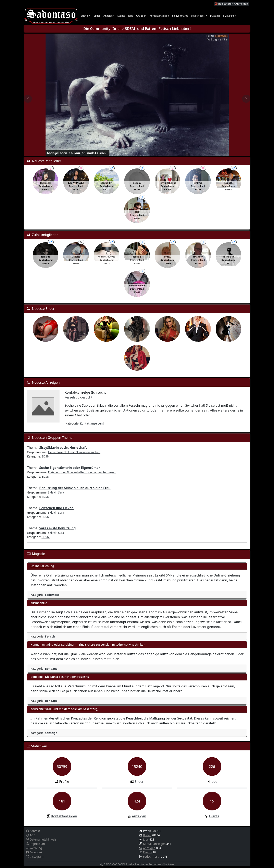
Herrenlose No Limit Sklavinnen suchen (74, 452)
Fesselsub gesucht (78, 397)
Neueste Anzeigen (46, 382)
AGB (31, 835)
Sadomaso (52, 595)
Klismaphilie (39, 603)
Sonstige (51, 733)
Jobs (130, 16)
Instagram (35, 857)
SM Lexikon (230, 16)
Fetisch (50, 636)
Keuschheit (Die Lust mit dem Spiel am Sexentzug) (64, 709)
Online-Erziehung (42, 566)
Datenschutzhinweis (41, 839)
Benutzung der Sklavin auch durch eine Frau (75, 488)
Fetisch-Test (151, 857)
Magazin (215, 16)
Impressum (35, 844)
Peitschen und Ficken (56, 508)
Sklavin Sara (56, 492)
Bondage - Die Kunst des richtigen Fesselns (60, 677)
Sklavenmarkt (180, 16)
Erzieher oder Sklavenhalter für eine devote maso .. (82, 472)
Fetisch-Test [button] (198, 16)
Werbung (34, 848)
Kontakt (33, 831)
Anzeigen (109, 16)
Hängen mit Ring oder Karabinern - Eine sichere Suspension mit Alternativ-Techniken (88, 645)
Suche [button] (85, 16)
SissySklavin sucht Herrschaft (63, 448)
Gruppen (141, 16)
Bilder (97, 16)
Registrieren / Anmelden (231, 4)
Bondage (51, 669)
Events (121, 16)
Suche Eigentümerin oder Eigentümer (70, 468)
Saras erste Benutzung (57, 528)
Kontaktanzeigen (159, 16)
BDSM (46, 456)
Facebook (34, 852)
